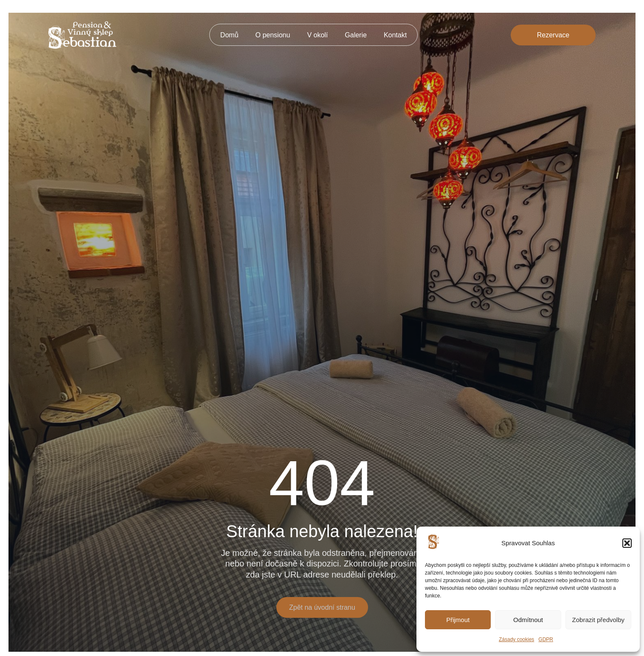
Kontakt (395, 35)
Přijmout (458, 620)
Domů (229, 35)
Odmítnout (528, 620)
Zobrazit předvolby (598, 620)
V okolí (317, 35)
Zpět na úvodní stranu (322, 607)
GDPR (546, 639)
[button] (627, 543)
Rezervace (553, 35)
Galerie (356, 35)
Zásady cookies (516, 639)
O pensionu (273, 35)
